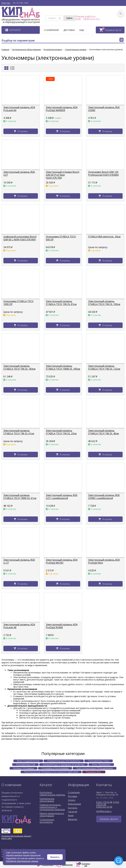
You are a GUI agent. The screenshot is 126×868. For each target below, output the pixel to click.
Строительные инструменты (47, 821)
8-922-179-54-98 (104, 802)
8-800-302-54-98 (104, 807)
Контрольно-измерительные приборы (52, 794)
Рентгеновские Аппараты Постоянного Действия (51, 772)
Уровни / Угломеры (24, 768)
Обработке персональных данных (22, 861)
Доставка (69, 30)
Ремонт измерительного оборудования (52, 814)
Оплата (72, 800)
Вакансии (73, 819)
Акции (71, 815)
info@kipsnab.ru (104, 811)
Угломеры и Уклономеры (55, 768)
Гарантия (73, 812)
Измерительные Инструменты (64, 761)
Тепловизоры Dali (25, 765)
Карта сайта (7, 838)
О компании (52, 30)
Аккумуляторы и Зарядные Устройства (64, 765)
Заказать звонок (109, 819)
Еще (83, 30)
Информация (74, 804)
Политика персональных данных (16, 836)
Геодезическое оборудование (47, 800)
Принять (55, 857)
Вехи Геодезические (28, 761)
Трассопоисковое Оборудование (95, 768)
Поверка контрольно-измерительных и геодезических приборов (52, 807)
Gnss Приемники (101, 765)
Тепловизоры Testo (99, 761)
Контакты (73, 808)
